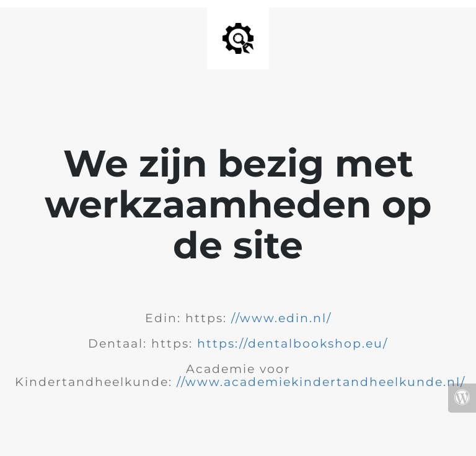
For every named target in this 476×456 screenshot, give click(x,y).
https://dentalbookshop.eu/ (293, 344)
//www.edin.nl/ (281, 318)
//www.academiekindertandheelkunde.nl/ (321, 382)
